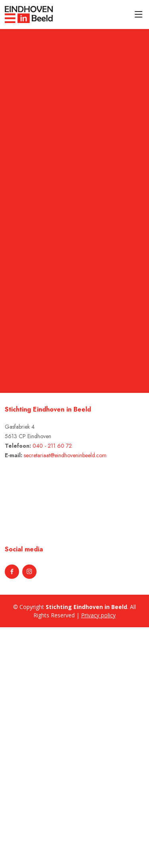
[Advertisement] (45, 746)
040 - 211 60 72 (52, 446)
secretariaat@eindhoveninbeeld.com (65, 455)
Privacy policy (98, 615)
